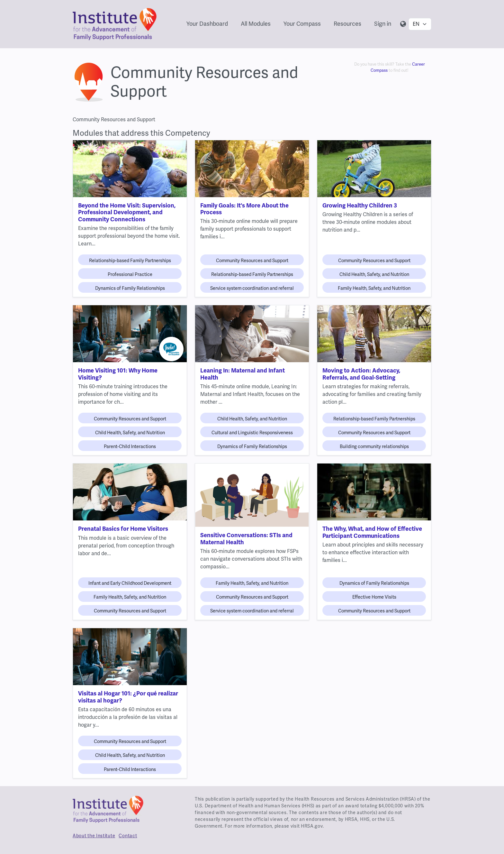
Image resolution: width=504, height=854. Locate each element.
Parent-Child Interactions (130, 446)
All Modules (256, 24)
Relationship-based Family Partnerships (130, 261)
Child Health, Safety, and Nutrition (374, 274)
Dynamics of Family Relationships (130, 288)
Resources (347, 24)
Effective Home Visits (374, 597)
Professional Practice (130, 274)
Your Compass (302, 24)
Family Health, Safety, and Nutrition (374, 288)
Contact (128, 836)
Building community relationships (374, 446)
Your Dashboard (207, 24)
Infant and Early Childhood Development (130, 583)
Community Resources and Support (252, 261)
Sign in (383, 24)
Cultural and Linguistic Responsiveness (252, 433)
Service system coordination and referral (252, 288)
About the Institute (94, 836)
